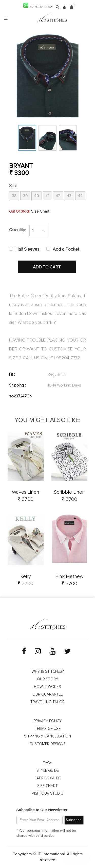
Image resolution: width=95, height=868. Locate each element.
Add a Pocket (66, 249)
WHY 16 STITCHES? (48, 672)
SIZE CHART (48, 786)
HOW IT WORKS (48, 687)
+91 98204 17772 (38, 6)
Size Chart (40, 211)
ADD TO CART (47, 267)
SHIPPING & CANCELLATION (48, 736)
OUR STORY (48, 679)
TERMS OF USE (48, 729)
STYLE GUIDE (48, 771)
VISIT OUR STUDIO (48, 793)
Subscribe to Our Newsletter (42, 810)
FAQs (48, 763)
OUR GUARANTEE (48, 694)
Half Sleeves (27, 249)
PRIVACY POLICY (48, 721)
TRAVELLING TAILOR (48, 702)
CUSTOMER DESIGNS (48, 744)
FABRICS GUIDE (48, 778)
